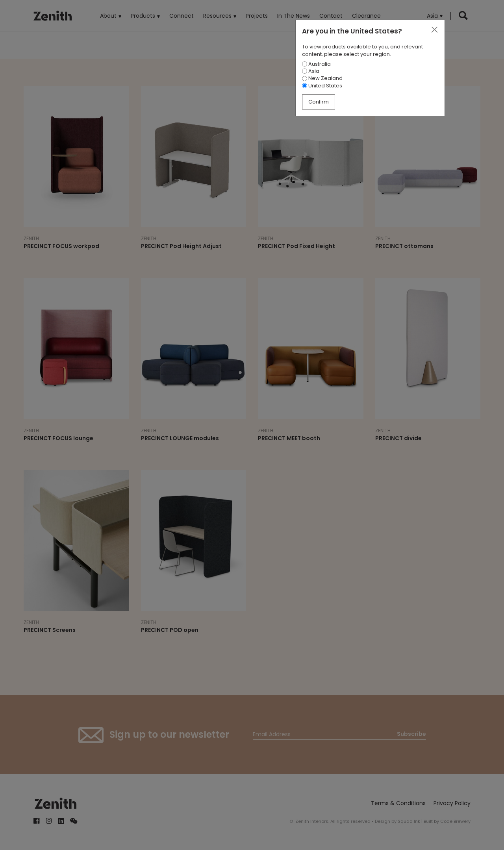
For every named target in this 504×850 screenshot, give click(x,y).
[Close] (434, 30)
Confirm (319, 102)
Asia (311, 71)
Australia (316, 64)
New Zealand (322, 78)
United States (322, 86)
